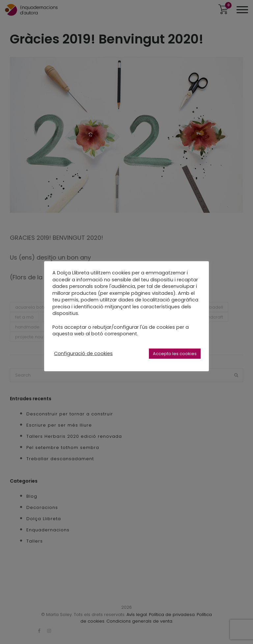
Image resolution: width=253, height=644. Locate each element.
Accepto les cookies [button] (175, 354)
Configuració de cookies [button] (83, 353)
